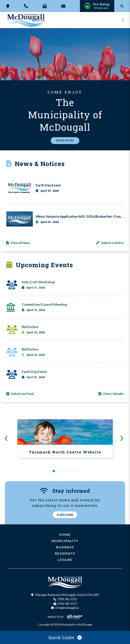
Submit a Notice (112, 243)
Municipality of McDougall (26, 20)
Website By (65, 617)
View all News (20, 243)
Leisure (65, 560)
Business (65, 547)
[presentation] (8, 438)
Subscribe (65, 515)
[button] (54, 471)
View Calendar (113, 394)
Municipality (65, 541)
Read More (65, 141)
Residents (65, 554)
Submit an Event (22, 394)
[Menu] (123, 20)
